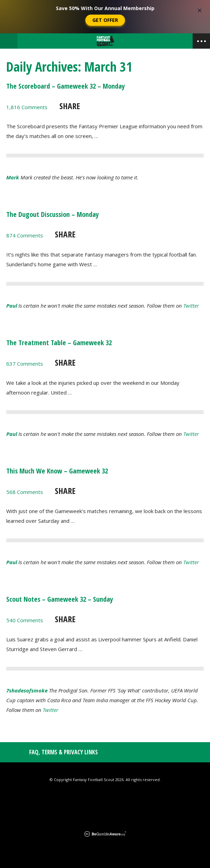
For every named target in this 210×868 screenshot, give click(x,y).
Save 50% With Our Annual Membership (105, 8)
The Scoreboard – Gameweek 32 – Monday (66, 86)
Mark (13, 177)
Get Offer (105, 20)
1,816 (27, 107)
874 (25, 235)
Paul (12, 306)
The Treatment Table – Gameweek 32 (59, 343)
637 (25, 364)
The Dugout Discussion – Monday (53, 214)
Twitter (191, 306)
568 (25, 492)
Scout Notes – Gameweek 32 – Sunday (60, 599)
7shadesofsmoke (27, 690)
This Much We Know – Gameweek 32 (57, 471)
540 (25, 620)
